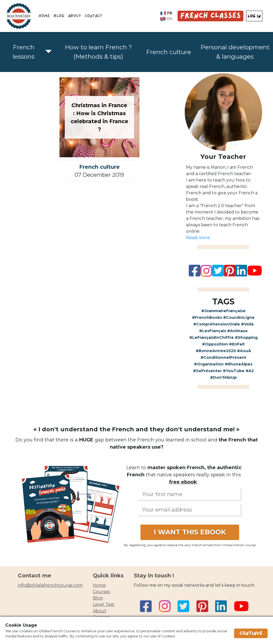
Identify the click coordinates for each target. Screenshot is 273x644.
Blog (59, 16)
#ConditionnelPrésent (223, 357)
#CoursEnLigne (239, 317)
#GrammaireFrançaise (223, 311)
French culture (169, 52)
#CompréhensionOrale (217, 324)
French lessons (23, 52)
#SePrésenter (207, 371)
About (75, 16)
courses (101, 592)
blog (98, 598)
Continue (251, 633)
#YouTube (234, 371)
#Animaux (237, 331)
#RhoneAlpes (239, 364)
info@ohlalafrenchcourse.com (50, 585)
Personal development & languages (235, 52)
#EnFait (237, 344)
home (99, 585)
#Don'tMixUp (223, 377)
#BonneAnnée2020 (216, 351)
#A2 (250, 371)
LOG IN (254, 16)
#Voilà (247, 324)
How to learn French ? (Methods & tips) (98, 52)
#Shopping (246, 337)
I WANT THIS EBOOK (190, 532)
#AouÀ (244, 351)
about (100, 611)
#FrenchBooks (207, 317)
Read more (198, 238)
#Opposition (215, 344)
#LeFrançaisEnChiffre (212, 337)
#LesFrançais (213, 331)
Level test (104, 604)
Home (44, 16)
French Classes (210, 16)
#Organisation (209, 364)
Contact (93, 16)
